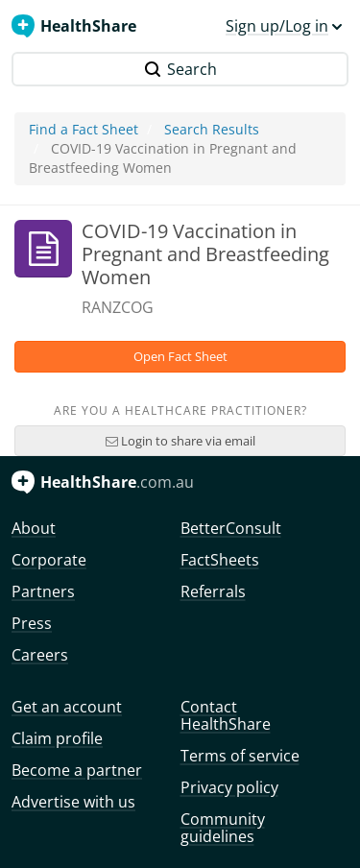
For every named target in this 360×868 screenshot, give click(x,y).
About (34, 528)
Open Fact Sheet (180, 356)
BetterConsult (231, 528)
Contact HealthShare (226, 715)
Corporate (49, 560)
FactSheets (220, 560)
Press (32, 623)
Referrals (213, 591)
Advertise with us (73, 802)
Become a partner (77, 770)
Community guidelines (223, 828)
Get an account (67, 707)
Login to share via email (180, 441)
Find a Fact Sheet (84, 129)
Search (180, 69)
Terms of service (240, 756)
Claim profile (57, 738)
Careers (40, 655)
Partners (43, 591)
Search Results (212, 129)
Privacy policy (229, 787)
